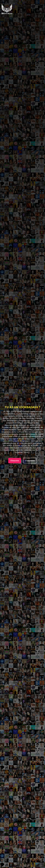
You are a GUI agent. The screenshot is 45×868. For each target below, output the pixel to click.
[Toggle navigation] (41, 9)
